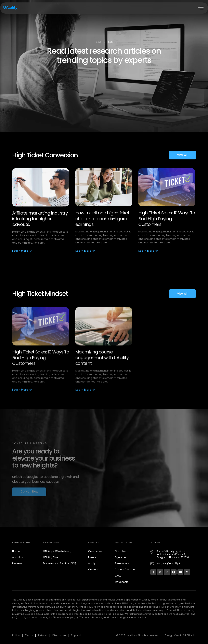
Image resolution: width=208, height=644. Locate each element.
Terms (29, 635)
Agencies (121, 557)
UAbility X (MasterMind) (57, 551)
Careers (93, 569)
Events (92, 557)
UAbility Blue (51, 557)
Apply (92, 563)
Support (76, 635)
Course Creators (125, 569)
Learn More (22, 252)
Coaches (121, 551)
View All (182, 156)
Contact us (95, 551)
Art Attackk (189, 635)
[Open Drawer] (200, 8)
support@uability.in (169, 563)
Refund (43, 635)
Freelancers (122, 563)
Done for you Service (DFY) (60, 563)
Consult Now (29, 494)
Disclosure (59, 635)
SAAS (118, 576)
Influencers (122, 582)
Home (98, 42)
